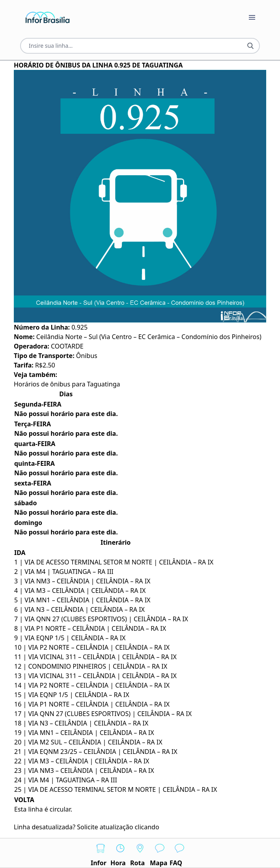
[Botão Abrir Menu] (252, 17)
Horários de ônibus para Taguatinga (67, 384)
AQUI (169, 827)
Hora (120, 853)
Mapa (160, 853)
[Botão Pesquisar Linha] (250, 46)
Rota (140, 853)
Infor (101, 853)
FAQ (179, 853)
